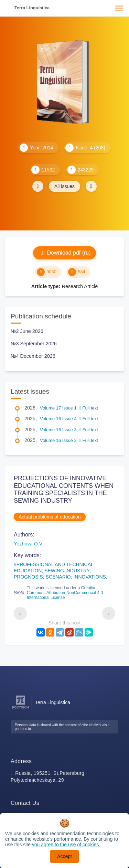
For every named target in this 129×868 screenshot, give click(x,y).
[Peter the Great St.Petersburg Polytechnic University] (20, 709)
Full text (89, 408)
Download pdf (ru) (64, 253)
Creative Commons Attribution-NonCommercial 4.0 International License (65, 593)
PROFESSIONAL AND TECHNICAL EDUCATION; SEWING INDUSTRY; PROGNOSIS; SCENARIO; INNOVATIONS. (61, 571)
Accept (64, 856)
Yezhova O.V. (29, 544)
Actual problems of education (50, 517)
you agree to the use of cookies (66, 845)
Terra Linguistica (32, 8)
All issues (64, 186)
